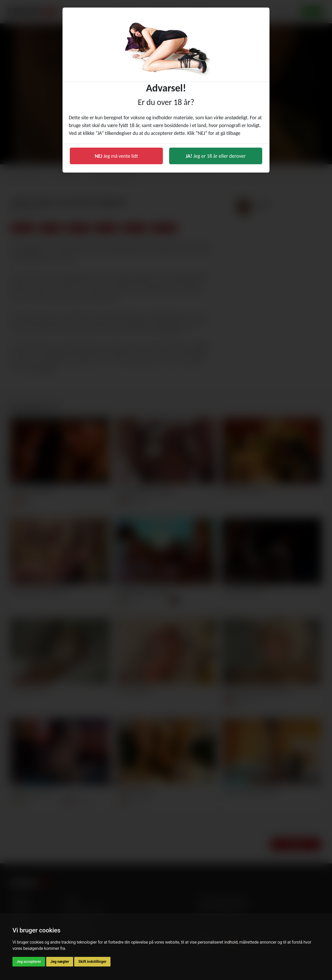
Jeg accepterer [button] (29, 962)
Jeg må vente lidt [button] (116, 156)
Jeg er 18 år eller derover (216, 156)
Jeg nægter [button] (60, 962)
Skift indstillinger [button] (92, 962)
